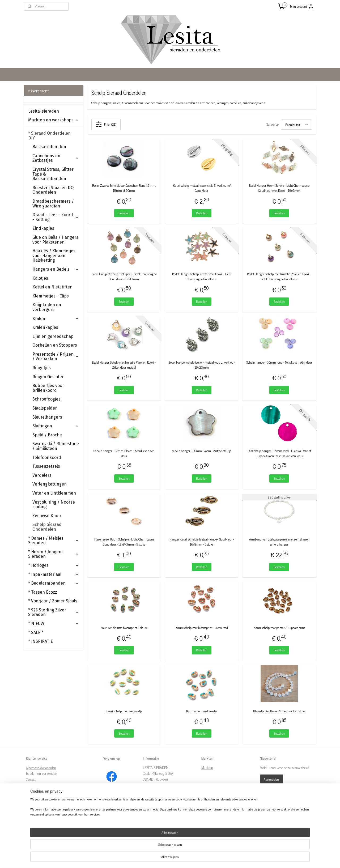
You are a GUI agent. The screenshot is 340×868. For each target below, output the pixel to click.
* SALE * (36, 633)
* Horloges (54, 565)
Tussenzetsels (46, 466)
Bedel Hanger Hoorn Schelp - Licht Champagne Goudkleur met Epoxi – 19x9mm (279, 188)
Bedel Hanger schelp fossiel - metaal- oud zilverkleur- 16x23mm (202, 365)
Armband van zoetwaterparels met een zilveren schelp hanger (279, 542)
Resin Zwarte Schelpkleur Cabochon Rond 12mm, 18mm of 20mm (124, 188)
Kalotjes (40, 278)
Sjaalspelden (45, 408)
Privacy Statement (39, 797)
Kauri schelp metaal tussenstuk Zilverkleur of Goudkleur (202, 188)
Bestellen (124, 213)
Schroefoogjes (46, 399)
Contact (31, 779)
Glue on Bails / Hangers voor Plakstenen (55, 240)
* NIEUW (54, 624)
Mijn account (302, 6)
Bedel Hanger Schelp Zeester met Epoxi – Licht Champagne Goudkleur (202, 276)
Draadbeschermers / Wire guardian (53, 204)
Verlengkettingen (50, 484)
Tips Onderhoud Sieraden (44, 815)
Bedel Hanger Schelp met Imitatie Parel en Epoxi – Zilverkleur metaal (124, 365)
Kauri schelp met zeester (202, 711)
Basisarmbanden (49, 147)
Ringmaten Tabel (38, 809)
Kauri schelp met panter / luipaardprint (279, 628)
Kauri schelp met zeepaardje (124, 711)
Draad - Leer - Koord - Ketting (56, 217)
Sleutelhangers (47, 417)
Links (30, 827)
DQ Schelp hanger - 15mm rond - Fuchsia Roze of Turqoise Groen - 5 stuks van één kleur (279, 453)
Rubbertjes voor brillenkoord (48, 388)
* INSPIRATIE (41, 641)
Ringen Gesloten (48, 377)
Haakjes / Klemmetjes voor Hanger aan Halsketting (54, 256)
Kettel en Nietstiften (52, 287)
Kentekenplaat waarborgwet (46, 821)
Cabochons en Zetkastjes (56, 158)
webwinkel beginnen (180, 858)
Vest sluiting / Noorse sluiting (54, 505)
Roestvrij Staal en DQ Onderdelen (53, 190)
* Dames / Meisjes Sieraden (54, 541)
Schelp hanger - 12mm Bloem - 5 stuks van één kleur (124, 453)
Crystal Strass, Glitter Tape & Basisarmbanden (53, 174)
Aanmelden (271, 779)
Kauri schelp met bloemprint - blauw (124, 628)
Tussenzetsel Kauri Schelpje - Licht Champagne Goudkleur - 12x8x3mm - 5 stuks (124, 542)
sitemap (157, 858)
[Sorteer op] (296, 125)
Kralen (56, 319)
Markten (207, 767)
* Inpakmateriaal (54, 574)
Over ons (31, 791)
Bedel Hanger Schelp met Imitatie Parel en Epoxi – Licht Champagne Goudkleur (279, 276)
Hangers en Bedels (56, 269)
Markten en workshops (54, 120)
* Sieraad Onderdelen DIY (54, 136)
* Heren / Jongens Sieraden (54, 554)
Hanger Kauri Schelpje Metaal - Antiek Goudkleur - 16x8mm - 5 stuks (202, 542)
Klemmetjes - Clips (51, 296)
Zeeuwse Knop (47, 516)
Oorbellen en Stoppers (55, 345)
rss (165, 858)
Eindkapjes (43, 228)
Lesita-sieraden (44, 111)
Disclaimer (33, 785)
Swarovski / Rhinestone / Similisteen (56, 446)
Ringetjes (42, 368)
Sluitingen (56, 426)
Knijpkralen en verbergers (47, 307)
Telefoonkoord (47, 458)
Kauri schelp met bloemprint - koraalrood (202, 628)
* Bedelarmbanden (54, 583)
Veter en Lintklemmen (54, 493)
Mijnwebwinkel (216, 858)
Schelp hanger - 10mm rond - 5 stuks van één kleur (279, 362)
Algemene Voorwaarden (41, 768)
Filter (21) (106, 124)
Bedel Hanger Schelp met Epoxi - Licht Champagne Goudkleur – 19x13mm (124, 276)
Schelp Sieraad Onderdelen (47, 527)
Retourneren (35, 803)
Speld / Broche (47, 435)
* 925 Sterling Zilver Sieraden (54, 612)
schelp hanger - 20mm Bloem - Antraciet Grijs (202, 451)
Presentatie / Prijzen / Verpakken (56, 357)
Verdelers (42, 475)
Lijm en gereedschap (53, 336)
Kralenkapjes (45, 327)
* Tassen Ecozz (43, 592)
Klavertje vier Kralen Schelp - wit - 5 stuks (279, 711)
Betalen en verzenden (42, 773)
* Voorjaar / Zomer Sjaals (53, 601)
